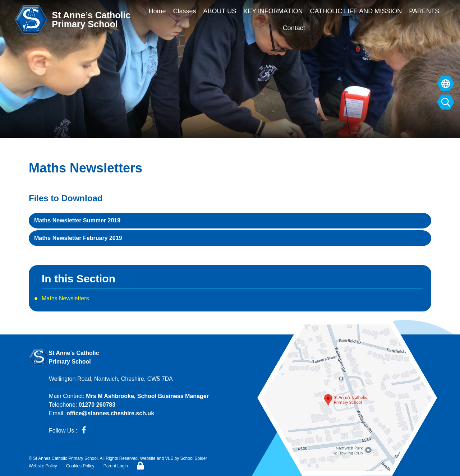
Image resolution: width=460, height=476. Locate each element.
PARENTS (424, 11)
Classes (184, 11)
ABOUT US (220, 11)
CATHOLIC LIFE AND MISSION (356, 11)
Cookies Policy (80, 466)
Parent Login (116, 466)
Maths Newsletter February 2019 (78, 238)
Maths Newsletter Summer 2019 (77, 220)
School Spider (194, 458)
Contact (294, 28)
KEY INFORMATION (273, 11)
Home (157, 11)
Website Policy (43, 466)
